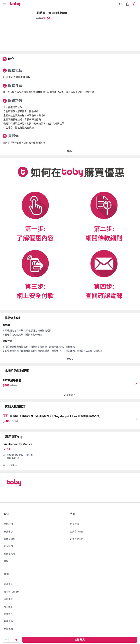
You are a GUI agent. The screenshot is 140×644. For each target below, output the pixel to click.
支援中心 (8, 532)
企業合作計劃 (77, 532)
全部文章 (8, 599)
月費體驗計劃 (77, 539)
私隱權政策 (9, 554)
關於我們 (8, 524)
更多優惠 (70, 395)
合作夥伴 (8, 614)
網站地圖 (8, 629)
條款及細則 (9, 539)
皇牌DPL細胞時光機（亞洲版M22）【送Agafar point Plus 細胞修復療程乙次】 (56, 416)
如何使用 (74, 524)
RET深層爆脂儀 (12, 381)
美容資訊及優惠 (12, 592)
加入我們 (8, 546)
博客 (6, 561)
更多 (70, 151)
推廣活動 (8, 621)
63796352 (12, 465)
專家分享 (8, 607)
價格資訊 (8, 584)
